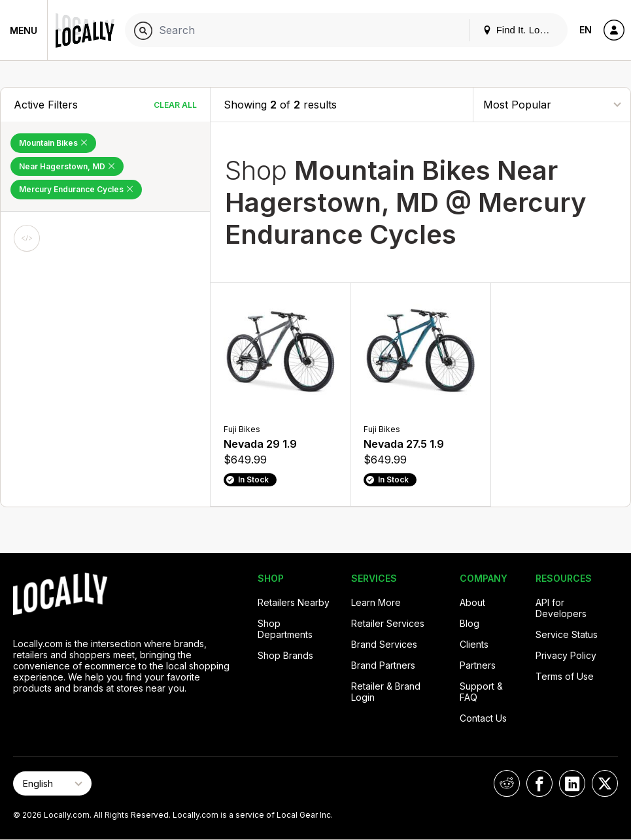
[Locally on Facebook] (539, 783)
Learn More (376, 602)
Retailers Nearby (294, 602)
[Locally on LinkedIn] (572, 783)
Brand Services (384, 644)
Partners (478, 665)
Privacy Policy (566, 655)
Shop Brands (285, 655)
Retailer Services (388, 623)
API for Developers (561, 608)
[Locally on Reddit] (507, 783)
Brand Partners (383, 665)
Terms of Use (565, 676)
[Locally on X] (605, 783)
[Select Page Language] (52, 783)
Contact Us (483, 718)
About (472, 602)
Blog (469, 623)
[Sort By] (552, 104)
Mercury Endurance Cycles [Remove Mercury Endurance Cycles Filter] (76, 189)
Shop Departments (285, 629)
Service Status (567, 634)
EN (586, 30)
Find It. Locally (521, 30)
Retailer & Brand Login (386, 692)
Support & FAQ (481, 692)
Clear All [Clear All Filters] (175, 105)
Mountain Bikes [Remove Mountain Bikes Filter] (53, 143)
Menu (24, 30)
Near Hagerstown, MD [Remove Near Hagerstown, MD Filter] (67, 166)
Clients (474, 644)
